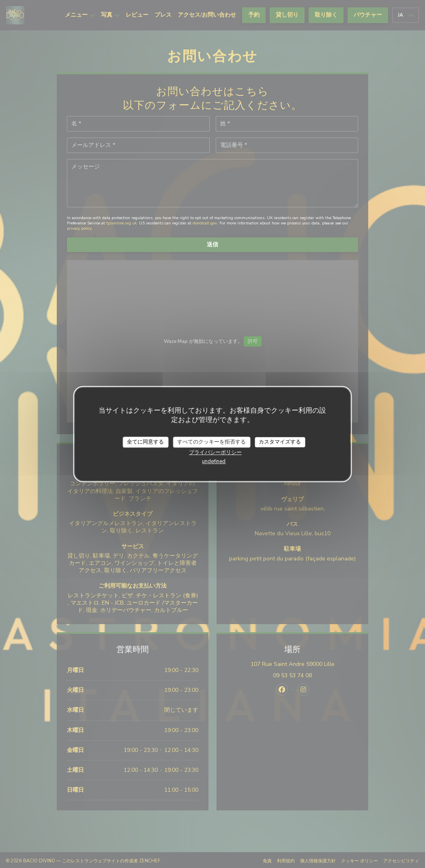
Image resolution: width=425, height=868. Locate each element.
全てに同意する (145, 442)
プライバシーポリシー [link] (215, 452)
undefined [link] (214, 461)
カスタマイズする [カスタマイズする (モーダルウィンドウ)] (280, 442)
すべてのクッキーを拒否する (211, 442)
